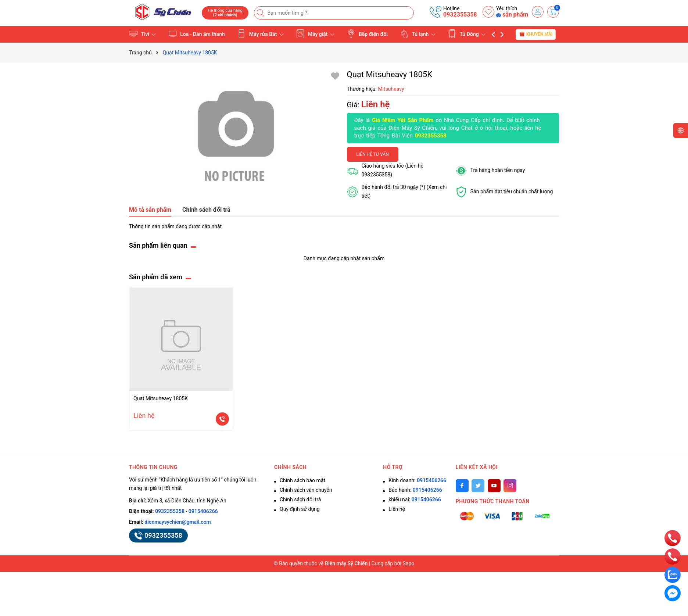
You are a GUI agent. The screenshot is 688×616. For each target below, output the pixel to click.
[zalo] (673, 574)
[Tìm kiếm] (261, 13)
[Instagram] (510, 486)
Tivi (142, 34)
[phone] (673, 538)
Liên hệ (397, 509)
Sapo (409, 563)
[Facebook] (462, 486)
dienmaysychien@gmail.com (178, 522)
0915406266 (203, 511)
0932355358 (460, 15)
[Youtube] (494, 486)
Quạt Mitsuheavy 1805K (161, 398)
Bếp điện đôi (367, 34)
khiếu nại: (415, 499)
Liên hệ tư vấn (373, 154)
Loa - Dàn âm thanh (197, 34)
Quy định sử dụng (300, 509)
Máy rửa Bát (260, 34)
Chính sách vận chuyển (306, 490)
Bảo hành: (415, 490)
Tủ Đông (467, 34)
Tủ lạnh (418, 34)
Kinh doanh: (417, 480)
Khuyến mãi (536, 34)
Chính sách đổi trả (300, 499)
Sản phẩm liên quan (158, 245)
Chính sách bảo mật (302, 480)
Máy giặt (315, 34)
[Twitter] (478, 486)
